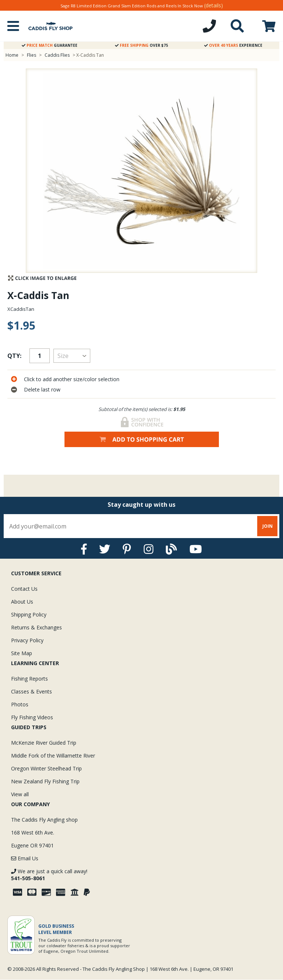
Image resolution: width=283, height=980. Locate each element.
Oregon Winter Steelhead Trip (46, 768)
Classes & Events (32, 691)
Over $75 (141, 45)
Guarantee (50, 45)
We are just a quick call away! (49, 875)
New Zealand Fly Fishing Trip (45, 781)
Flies (32, 55)
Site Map (22, 653)
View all (20, 794)
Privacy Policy (27, 640)
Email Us (25, 858)
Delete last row (42, 389)
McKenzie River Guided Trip (44, 743)
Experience (233, 45)
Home (12, 55)
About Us (22, 602)
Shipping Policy (29, 614)
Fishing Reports (29, 679)
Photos (20, 704)
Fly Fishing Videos (32, 717)
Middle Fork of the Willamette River (53, 756)
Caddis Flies (57, 55)
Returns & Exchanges (36, 627)
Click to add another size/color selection (72, 379)
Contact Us (24, 589)
